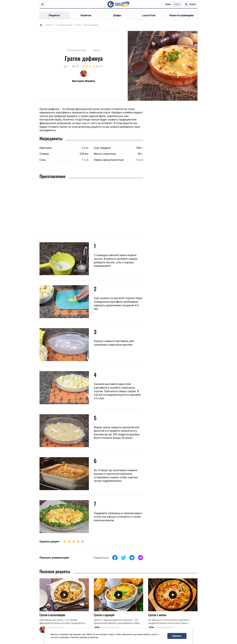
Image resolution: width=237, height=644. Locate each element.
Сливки (44, 154)
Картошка (46, 148)
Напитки (86, 15)
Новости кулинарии (181, 15)
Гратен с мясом (157, 615)
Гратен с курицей (104, 615)
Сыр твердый (102, 148)
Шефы (117, 15)
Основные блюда (65, 25)
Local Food (149, 15)
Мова (168, 4)
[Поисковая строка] (190, 4)
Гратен (78, 25)
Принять (177, 636)
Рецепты (54, 15)
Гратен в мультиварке (52, 615)
